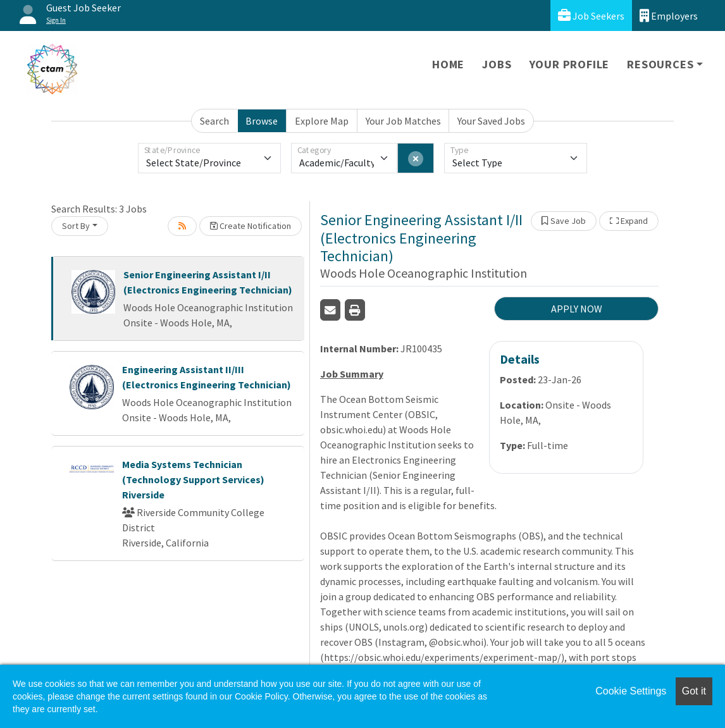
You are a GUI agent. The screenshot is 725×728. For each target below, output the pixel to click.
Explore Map (322, 121)
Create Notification (251, 226)
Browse (262, 121)
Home (448, 64)
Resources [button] (660, 64)
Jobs (497, 64)
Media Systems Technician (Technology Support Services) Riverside (193, 479)
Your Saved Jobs (491, 121)
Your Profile (570, 64)
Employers (669, 15)
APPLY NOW (577, 309)
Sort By (76, 226)
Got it (694, 691)
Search (214, 121)
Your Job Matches (403, 121)
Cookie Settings (631, 691)
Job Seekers (591, 15)
